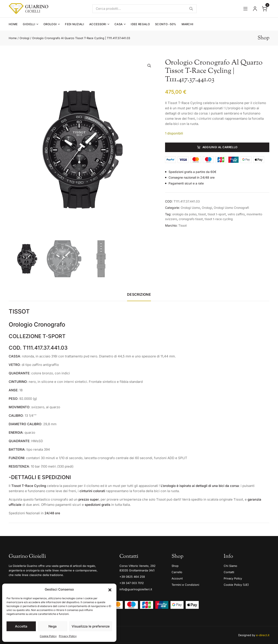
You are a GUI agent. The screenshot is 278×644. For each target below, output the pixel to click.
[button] (110, 589)
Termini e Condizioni (185, 585)
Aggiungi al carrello (220, 147)
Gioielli (29, 24)
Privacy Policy (68, 636)
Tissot (183, 225)
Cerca (191, 9)
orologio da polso (184, 214)
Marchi (188, 24)
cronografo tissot (191, 219)
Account (177, 578)
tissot (202, 214)
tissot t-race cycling (219, 219)
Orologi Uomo (190, 208)
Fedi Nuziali (74, 24)
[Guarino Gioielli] (28, 9)
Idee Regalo (140, 24)
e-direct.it (263, 635)
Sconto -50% (166, 24)
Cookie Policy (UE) (236, 585)
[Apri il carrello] (265, 9)
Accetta (21, 626)
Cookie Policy (48, 636)
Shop (175, 566)
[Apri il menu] (245, 9)
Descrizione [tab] (139, 294)
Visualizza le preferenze (91, 626)
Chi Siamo (230, 566)
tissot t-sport (217, 214)
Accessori (98, 24)
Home (13, 24)
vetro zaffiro (236, 214)
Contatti (229, 572)
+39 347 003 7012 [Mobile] (132, 583)
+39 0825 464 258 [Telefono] (132, 577)
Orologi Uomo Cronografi (231, 208)
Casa (118, 24)
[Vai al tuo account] (255, 9)
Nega (53, 626)
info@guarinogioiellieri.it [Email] (136, 589)
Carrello (177, 572)
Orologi (50, 24)
